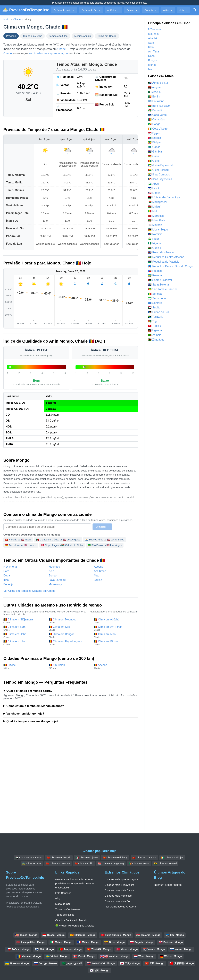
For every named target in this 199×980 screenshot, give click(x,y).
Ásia (183, 10)
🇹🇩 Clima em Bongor (70, 636)
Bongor (53, 576)
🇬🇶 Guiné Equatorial (160, 165)
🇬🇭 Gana (154, 156)
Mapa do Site (63, 904)
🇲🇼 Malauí (154, 207)
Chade (17, 19)
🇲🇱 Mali (153, 211)
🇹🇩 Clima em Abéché (115, 621)
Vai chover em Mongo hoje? (25, 714)
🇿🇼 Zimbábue (156, 340)
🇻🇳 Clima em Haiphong (115, 858)
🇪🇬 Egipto (154, 133)
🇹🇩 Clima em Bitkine (115, 643)
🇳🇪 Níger (154, 239)
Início (6, 19)
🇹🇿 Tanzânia (156, 317)
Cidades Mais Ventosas (118, 896)
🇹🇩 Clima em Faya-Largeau (70, 643)
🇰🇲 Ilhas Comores (159, 175)
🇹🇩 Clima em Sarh (24, 628)
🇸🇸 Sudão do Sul (158, 312)
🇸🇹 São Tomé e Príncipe (163, 289)
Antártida (113, 10)
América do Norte (64, 10)
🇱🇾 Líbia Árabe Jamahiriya (164, 197)
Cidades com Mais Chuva (119, 890)
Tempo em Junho (32, 36)
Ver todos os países (136, 3)
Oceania (150, 10)
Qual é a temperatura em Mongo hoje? (32, 721)
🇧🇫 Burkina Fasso (159, 106)
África (168, 10)
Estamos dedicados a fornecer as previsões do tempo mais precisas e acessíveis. (75, 883)
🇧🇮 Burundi (155, 110)
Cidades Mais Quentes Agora (121, 879)
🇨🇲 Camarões (156, 119)
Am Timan (100, 571)
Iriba (6, 580)
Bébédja (8, 584)
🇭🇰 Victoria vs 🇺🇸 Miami (18, 540)
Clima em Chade (107, 36)
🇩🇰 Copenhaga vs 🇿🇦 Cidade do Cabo (62, 545)
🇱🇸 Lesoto (154, 188)
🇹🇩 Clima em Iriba (24, 643)
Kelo (51, 571)
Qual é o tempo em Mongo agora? (29, 691)
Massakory (55, 584)
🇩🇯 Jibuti (153, 184)
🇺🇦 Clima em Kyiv (32, 863)
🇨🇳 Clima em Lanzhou (58, 863)
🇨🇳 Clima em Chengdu (59, 858)
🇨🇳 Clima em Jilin (84, 863)
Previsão (11, 36)
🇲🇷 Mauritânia (157, 220)
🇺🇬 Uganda (155, 330)
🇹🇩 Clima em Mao (115, 636)
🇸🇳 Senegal (155, 294)
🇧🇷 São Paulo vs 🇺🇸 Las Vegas (105, 545)
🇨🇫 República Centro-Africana (166, 257)
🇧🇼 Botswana (156, 101)
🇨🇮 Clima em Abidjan (172, 858)
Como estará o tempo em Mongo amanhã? (35, 706)
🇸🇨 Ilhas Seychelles (160, 179)
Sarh (6, 571)
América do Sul (91, 10)
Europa (132, 10)
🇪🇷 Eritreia (155, 138)
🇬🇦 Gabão (154, 147)
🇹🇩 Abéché (115, 667)
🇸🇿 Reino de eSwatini (161, 252)
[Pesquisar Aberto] (194, 10)
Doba (7, 576)
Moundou (54, 567)
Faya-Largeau (57, 580)
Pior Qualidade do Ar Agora (120, 907)
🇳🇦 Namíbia (155, 234)
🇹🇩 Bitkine (24, 667)
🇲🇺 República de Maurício (164, 262)
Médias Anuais (83, 36)
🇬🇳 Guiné (154, 161)
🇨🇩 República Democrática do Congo (171, 266)
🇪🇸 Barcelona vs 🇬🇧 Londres (21, 545)
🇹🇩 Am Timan (70, 667)
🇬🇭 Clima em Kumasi (165, 863)
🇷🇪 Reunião (155, 271)
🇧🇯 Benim (154, 97)
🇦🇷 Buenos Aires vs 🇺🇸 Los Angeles (104, 540)
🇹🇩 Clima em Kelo (70, 628)
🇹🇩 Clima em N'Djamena (24, 621)
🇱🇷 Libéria (154, 193)
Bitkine (98, 580)
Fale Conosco (63, 893)
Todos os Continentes (68, 909)
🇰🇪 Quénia (155, 248)
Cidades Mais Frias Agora (119, 885)
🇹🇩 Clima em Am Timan (115, 628)
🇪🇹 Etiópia (154, 142)
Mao (97, 576)
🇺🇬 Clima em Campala (144, 858)
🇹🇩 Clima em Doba (24, 636)
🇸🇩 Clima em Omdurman (29, 858)
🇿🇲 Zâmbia (155, 335)
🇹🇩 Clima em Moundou (70, 621)
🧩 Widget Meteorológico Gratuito (75, 926)
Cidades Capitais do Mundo (71, 920)
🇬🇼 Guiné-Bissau (158, 170)
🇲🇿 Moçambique (158, 230)
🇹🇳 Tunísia (155, 326)
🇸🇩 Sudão (154, 308)
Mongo (152, 65)
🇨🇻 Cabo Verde (157, 115)
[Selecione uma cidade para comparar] (47, 527)
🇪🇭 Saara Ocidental (160, 280)
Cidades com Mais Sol (117, 901)
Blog (58, 898)
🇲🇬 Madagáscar (158, 202)
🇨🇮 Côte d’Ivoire (158, 129)
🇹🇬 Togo (153, 321)
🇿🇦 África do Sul (158, 83)
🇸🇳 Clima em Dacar (139, 863)
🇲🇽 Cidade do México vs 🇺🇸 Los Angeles (58, 540)
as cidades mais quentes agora (49, 53)
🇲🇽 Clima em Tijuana (87, 858)
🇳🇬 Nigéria (155, 243)
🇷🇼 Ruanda (155, 275)
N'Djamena (10, 567)
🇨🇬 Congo (154, 124)
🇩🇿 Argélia (154, 92)
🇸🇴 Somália (155, 303)
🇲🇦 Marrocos (156, 216)
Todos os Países (65, 915)
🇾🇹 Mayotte (155, 225)
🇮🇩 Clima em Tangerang (111, 863)
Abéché (98, 567)
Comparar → (102, 527)
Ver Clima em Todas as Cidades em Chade (29, 591)
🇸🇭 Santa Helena (158, 285)
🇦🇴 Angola (154, 87)
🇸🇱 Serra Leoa (157, 298)
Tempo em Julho (58, 36)
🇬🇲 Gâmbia (155, 152)
